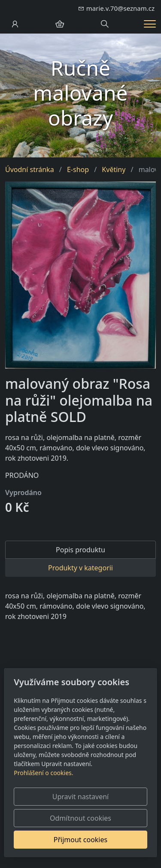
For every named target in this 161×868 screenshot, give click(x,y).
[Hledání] (105, 24)
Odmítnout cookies (80, 818)
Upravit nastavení (80, 797)
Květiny (114, 169)
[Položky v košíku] (60, 24)
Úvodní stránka (30, 169)
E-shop (78, 169)
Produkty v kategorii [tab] (80, 568)
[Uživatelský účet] (15, 24)
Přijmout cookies (80, 840)
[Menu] (150, 24)
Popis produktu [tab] (80, 550)
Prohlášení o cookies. (43, 773)
